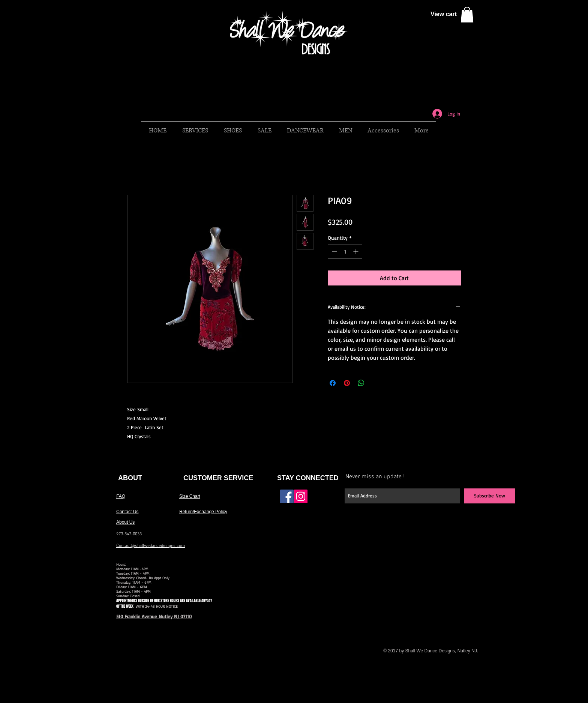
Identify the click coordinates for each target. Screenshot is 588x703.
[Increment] (356, 252)
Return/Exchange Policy (203, 512)
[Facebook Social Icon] (287, 496)
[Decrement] (334, 252)
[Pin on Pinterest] (347, 383)
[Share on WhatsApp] (361, 383)
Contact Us (127, 512)
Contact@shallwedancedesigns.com (151, 546)
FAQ (121, 496)
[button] (467, 15)
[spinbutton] (345, 252)
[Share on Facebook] (333, 383)
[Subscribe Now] (490, 496)
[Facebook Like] (325, 499)
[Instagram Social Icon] (301, 496)
